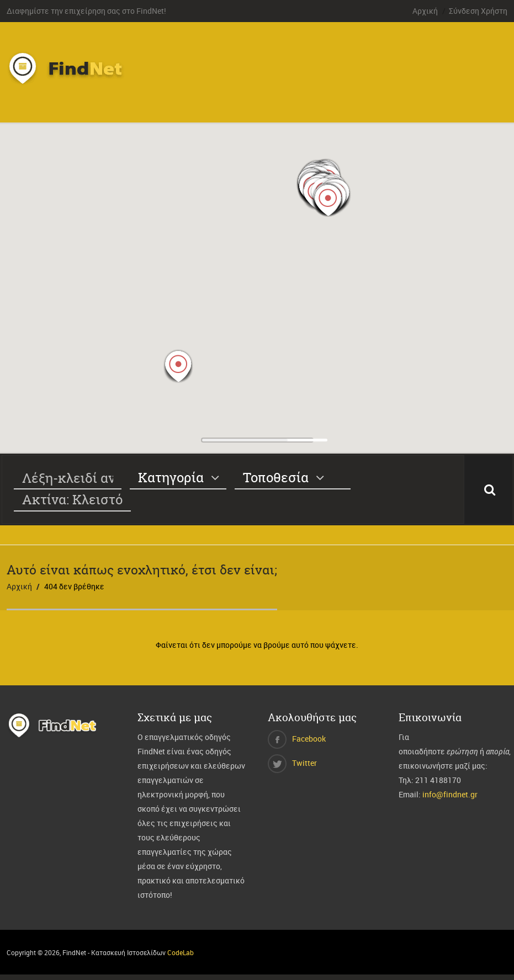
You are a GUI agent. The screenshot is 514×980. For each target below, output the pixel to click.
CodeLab (181, 952)
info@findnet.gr (450, 794)
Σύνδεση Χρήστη (478, 11)
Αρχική (425, 11)
